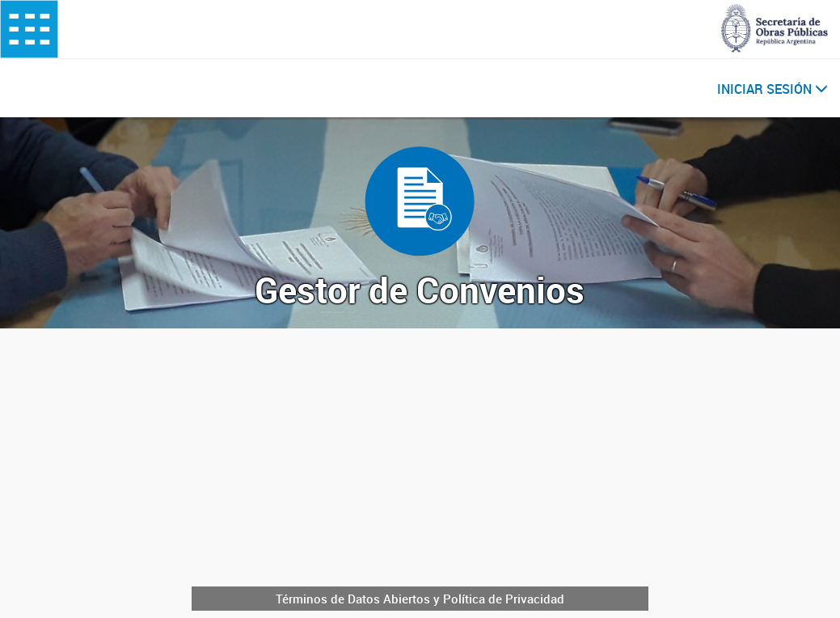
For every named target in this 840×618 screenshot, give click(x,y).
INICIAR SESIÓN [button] (772, 89)
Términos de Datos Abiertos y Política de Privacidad (420, 599)
